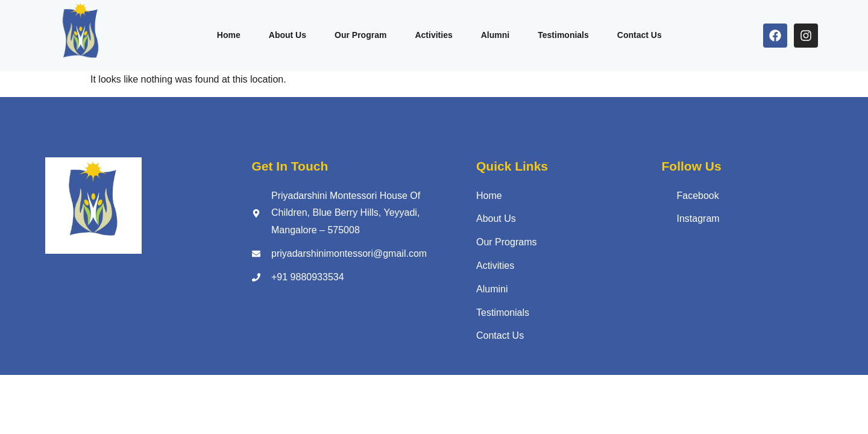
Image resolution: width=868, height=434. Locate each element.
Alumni (495, 35)
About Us (282, 35)
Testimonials (565, 35)
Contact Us (643, 35)
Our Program (357, 35)
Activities (432, 35)
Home (222, 35)
